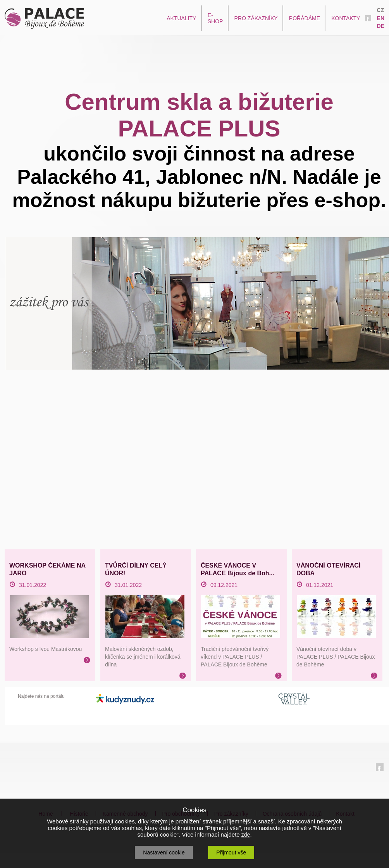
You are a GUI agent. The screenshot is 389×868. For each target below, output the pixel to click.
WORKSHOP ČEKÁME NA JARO (47, 569)
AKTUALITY (181, 18)
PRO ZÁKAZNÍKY (256, 18)
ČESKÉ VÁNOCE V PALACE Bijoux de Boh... (238, 569)
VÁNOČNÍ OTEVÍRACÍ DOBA (328, 569)
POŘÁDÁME (305, 18)
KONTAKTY (346, 18)
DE (381, 26)
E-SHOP (215, 18)
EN (381, 18)
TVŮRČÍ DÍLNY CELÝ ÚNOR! (136, 569)
